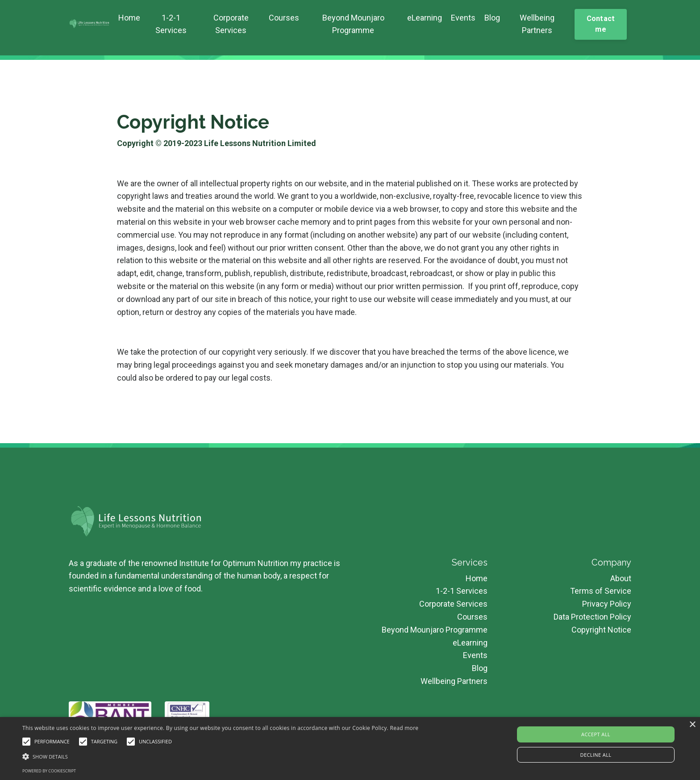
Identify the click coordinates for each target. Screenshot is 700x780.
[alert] (350, 749)
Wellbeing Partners (537, 24)
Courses (284, 18)
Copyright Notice (601, 630)
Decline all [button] (596, 755)
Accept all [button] (596, 734)
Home (129, 18)
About (621, 578)
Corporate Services (231, 24)
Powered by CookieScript (49, 771)
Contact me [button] (601, 24)
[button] (220, 756)
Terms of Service (601, 591)
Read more (404, 728)
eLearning (425, 18)
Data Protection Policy (592, 617)
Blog (492, 18)
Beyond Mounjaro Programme (353, 24)
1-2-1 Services (171, 24)
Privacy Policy (607, 604)
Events (463, 18)
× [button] (692, 725)
